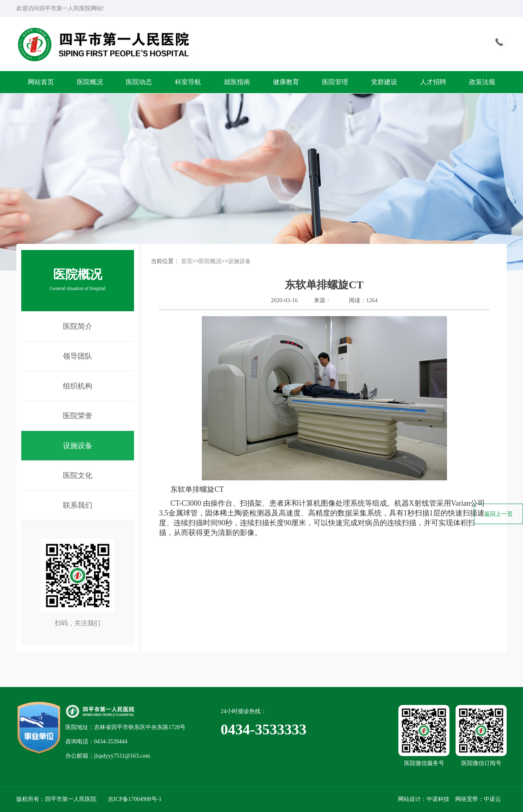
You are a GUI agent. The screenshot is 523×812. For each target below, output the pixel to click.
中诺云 (492, 799)
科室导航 (188, 82)
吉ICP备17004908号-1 (135, 799)
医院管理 (335, 82)
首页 (187, 261)
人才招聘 (433, 82)
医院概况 (90, 82)
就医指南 (237, 82)
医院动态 (139, 82)
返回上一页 (498, 514)
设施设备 (239, 261)
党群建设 (384, 82)
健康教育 (286, 82)
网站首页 (41, 82)
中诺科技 (438, 799)
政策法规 (482, 82)
